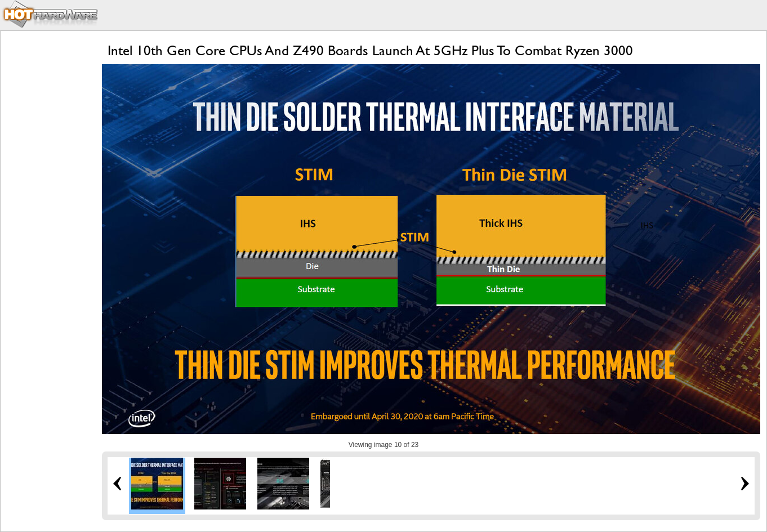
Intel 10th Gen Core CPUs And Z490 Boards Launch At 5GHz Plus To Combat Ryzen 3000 (370, 50)
